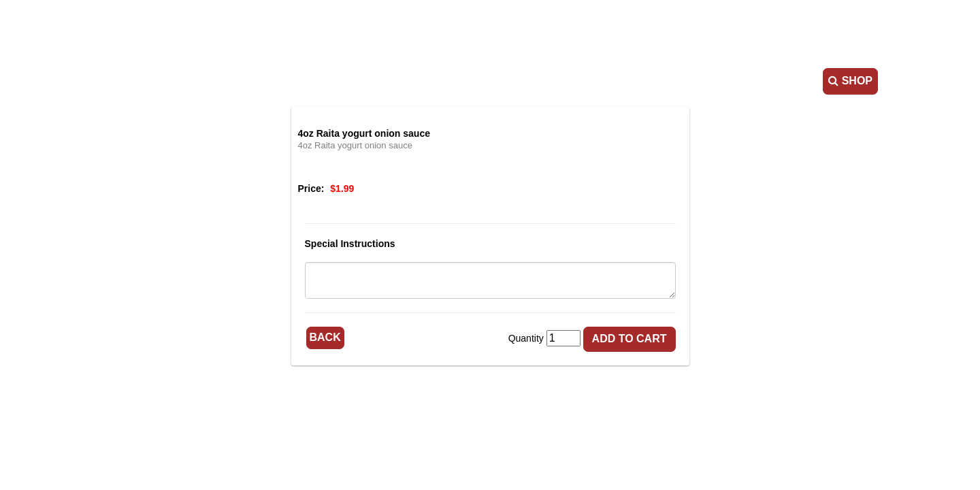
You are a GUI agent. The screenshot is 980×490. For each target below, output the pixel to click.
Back (325, 337)
